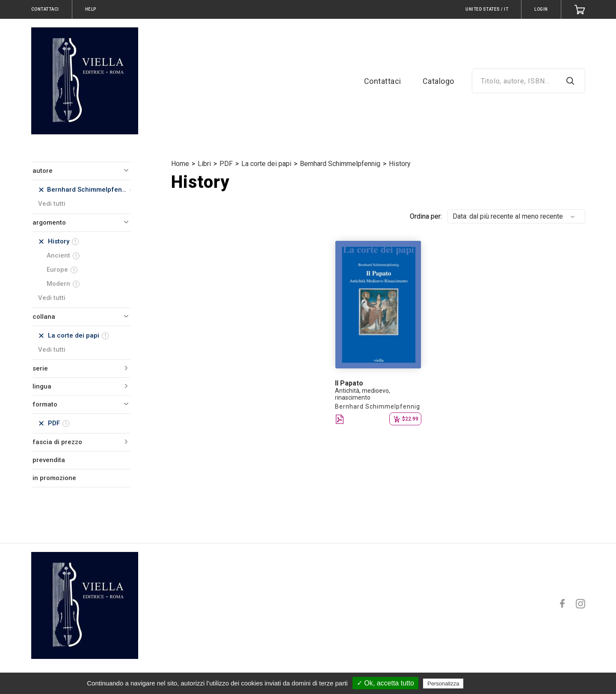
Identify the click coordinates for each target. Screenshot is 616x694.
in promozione (54, 478)
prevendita (49, 460)
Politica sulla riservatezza (502, 683)
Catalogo (438, 81)
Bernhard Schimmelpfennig (340, 164)
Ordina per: (426, 216)
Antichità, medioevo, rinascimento (363, 394)
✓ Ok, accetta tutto (385, 683)
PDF (226, 164)
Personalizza (443, 684)
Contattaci (383, 81)
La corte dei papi (266, 164)
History (400, 164)
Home (180, 164)
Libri (204, 164)
